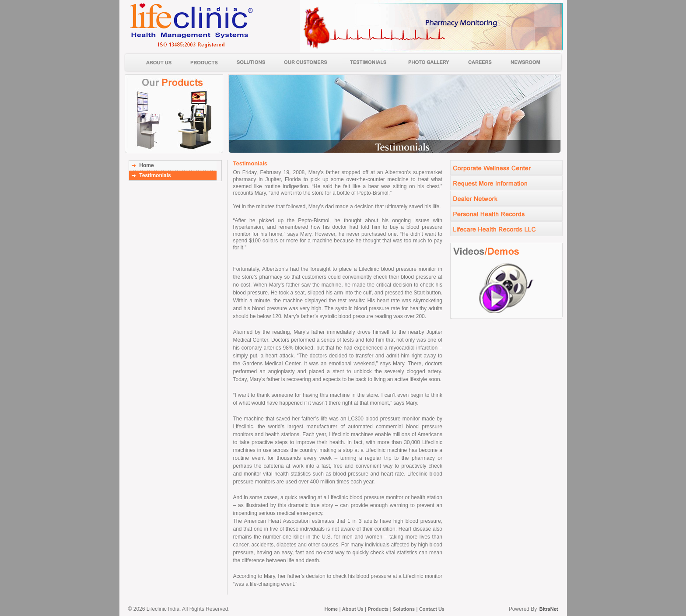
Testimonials (155, 175)
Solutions (404, 609)
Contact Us (432, 609)
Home (146, 165)
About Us (353, 609)
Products (378, 609)
